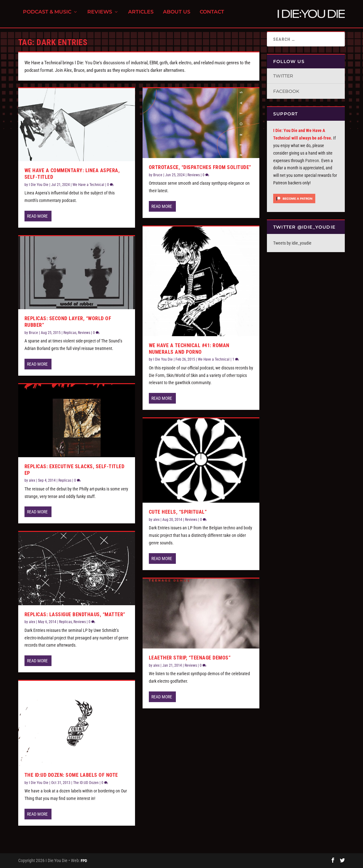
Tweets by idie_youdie (292, 243)
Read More (37, 216)
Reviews (100, 16)
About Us (177, 16)
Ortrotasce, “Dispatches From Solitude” (200, 167)
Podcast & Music (47, 16)
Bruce (33, 333)
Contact (212, 16)
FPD (84, 861)
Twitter (283, 76)
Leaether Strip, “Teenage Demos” (190, 658)
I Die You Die (39, 185)
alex (32, 480)
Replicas (70, 333)
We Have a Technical (88, 185)
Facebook (286, 91)
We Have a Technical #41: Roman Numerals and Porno (189, 349)
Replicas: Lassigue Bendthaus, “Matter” (75, 614)
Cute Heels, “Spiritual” (178, 512)
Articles (141, 16)
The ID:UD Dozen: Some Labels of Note (71, 775)
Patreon (312, 161)
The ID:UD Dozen (86, 783)
